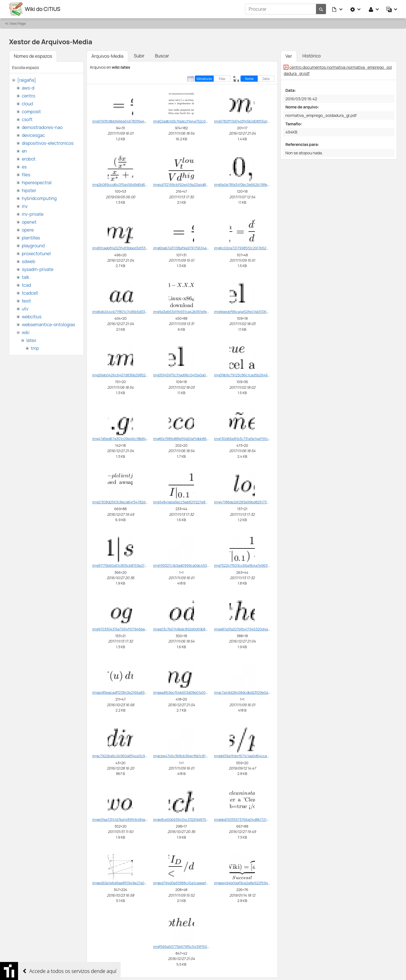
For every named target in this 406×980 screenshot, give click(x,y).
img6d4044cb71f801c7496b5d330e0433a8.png (130, 312)
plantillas (31, 238)
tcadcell (30, 293)
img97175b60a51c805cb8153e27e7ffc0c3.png (129, 565)
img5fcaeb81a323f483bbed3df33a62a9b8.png (130, 248)
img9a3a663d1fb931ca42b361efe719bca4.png (190, 312)
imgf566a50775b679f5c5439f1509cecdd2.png (191, 946)
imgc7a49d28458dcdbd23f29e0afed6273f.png (252, 692)
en (24, 151)
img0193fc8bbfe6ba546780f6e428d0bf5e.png (130, 121)
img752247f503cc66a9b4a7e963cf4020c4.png (252, 565)
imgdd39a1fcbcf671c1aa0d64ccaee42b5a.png (251, 756)
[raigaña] (27, 80)
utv (25, 309)
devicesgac (33, 135)
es (24, 167)
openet (29, 222)
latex (31, 340)
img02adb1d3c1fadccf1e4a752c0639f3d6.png (190, 121)
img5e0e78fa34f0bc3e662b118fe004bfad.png (251, 185)
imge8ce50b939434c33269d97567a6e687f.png (192, 819)
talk (25, 277)
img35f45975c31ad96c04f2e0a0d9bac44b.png (191, 375)
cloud (27, 104)
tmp (35, 348)
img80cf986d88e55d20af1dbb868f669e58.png (191, 439)
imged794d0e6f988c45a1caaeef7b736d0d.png (191, 883)
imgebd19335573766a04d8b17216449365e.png (252, 819)
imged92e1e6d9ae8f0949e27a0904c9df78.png (131, 883)
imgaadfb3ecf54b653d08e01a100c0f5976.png (191, 692)
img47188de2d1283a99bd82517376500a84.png (252, 502)
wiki (26, 332)
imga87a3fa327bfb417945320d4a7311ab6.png (251, 629)
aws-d (28, 88)
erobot (29, 159)
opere (28, 230)
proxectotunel (36, 254)
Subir (139, 56)
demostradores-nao (42, 127)
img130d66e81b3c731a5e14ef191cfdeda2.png (250, 439)
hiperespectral (37, 183)
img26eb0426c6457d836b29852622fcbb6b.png (131, 375)
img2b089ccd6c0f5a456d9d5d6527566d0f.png (131, 185)
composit (31, 112)
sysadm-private (37, 269)
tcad (26, 285)
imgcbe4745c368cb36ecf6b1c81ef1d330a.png (190, 756)
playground (33, 246)
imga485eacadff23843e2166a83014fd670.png (129, 692)
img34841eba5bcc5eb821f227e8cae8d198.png (191, 502)
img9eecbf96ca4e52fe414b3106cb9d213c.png (251, 312)
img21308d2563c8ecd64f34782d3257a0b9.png (130, 502)
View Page (17, 23)
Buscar (162, 56)
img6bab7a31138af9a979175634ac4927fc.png (190, 248)
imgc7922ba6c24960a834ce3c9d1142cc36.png (131, 756)
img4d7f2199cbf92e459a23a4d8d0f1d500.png (191, 185)
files (26, 175)
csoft (27, 119)
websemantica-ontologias (48, 325)
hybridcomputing (39, 198)
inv (25, 206)
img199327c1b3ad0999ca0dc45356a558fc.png (191, 565)
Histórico (312, 56)
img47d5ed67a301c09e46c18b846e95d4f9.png (131, 439)
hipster (29, 190)
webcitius (32, 317)
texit (26, 301)
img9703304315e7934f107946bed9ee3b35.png (130, 629)
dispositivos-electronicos (48, 143)
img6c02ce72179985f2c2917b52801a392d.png (251, 248)
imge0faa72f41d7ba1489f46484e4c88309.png (129, 819)
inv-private (33, 214)
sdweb (28, 261)
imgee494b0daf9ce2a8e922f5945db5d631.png (252, 883)
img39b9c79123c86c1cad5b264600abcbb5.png (253, 375)
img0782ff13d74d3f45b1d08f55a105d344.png (250, 121)
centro (28, 96)
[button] (337, 9)
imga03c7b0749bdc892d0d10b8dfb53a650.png (192, 629)
